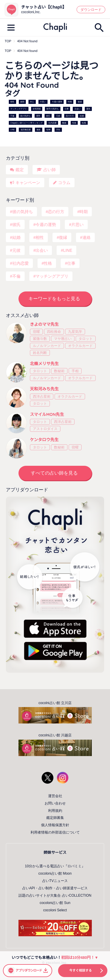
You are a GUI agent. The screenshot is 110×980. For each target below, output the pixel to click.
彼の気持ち (25, 116)
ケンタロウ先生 (44, 440)
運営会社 (55, 796)
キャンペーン (28, 183)
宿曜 (36, 332)
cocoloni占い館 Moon (55, 873)
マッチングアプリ (18, 109)
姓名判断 (40, 353)
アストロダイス (45, 429)
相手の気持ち (53, 109)
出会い (78, 109)
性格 (74, 123)
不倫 (12, 116)
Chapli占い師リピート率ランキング (26, 123)
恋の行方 (70, 116)
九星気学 (75, 332)
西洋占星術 (42, 397)
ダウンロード (91, 10)
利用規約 (55, 811)
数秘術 (59, 371)
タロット (86, 339)
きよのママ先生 (44, 324)
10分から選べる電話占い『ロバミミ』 (55, 866)
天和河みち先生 (44, 389)
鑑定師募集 (55, 818)
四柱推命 (54, 332)
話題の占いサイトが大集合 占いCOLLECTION (55, 895)
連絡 (38, 130)
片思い (43, 102)
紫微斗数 (40, 339)
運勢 (38, 116)
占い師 (50, 170)
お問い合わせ (55, 803)
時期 (70, 102)
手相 (75, 371)
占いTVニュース (55, 881)
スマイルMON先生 (47, 414)
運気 (88, 109)
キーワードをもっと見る (54, 299)
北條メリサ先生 (44, 364)
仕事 (67, 109)
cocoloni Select (55, 910)
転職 (84, 123)
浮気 (58, 130)
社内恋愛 (53, 123)
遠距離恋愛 (26, 130)
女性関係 (37, 109)
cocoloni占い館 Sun (55, 903)
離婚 (64, 123)
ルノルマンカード (47, 346)
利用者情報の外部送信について (55, 832)
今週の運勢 (57, 102)
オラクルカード (80, 346)
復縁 (80, 102)
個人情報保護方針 (55, 825)
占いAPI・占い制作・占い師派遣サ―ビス (55, 888)
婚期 (22, 102)
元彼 (58, 116)
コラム (64, 183)
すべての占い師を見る (54, 473)
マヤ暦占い (63, 339)
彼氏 (48, 116)
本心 (32, 102)
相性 (12, 102)
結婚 (82, 116)
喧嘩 (48, 130)
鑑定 (20, 170)
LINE (12, 130)
